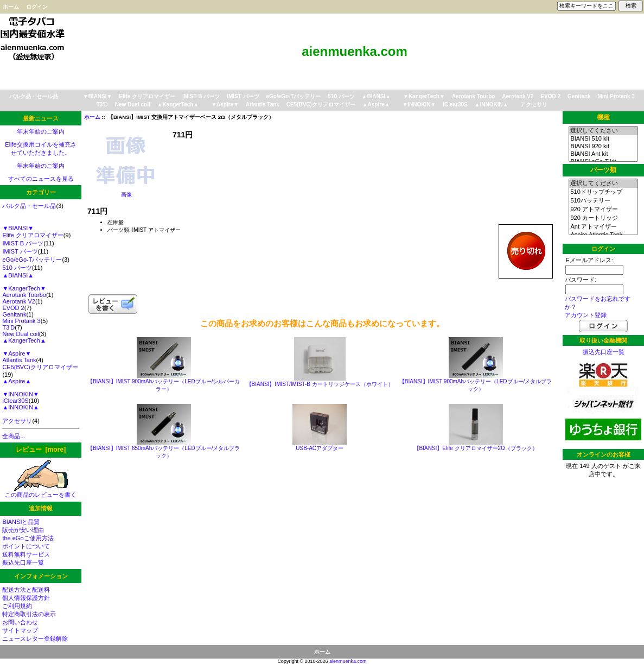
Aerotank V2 (518, 96)
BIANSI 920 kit (603, 147)
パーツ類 (603, 170)
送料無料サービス (26, 554)
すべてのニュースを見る (41, 179)
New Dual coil (133, 105)
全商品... (14, 436)
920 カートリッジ (603, 218)
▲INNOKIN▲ (492, 105)
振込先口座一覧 (23, 562)
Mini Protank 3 (616, 96)
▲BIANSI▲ (377, 96)
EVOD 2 (550, 96)
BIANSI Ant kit (603, 154)
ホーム (11, 7)
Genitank (579, 96)
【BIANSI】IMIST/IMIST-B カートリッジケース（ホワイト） (320, 384)
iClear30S (455, 105)
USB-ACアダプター (320, 448)
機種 (603, 117)
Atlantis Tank (263, 105)
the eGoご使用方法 (28, 538)
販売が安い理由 (23, 530)
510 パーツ (341, 96)
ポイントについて (26, 546)
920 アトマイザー (603, 210)
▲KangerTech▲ (178, 105)
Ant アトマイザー (603, 227)
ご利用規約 (17, 606)
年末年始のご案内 (41, 131)
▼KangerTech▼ (424, 96)
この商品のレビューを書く (41, 492)
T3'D (102, 105)
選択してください (603, 131)
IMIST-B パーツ (201, 96)
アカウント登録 (586, 315)
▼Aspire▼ (225, 105)
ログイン (37, 7)
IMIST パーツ (243, 96)
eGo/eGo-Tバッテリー (293, 96)
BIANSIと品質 (21, 522)
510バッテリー (603, 201)
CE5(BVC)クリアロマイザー (321, 105)
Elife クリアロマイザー (147, 96)
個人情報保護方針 (26, 598)
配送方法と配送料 (26, 590)
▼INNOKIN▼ (419, 105)
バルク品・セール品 (34, 96)
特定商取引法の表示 (29, 614)
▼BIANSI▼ (98, 96)
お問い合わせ (20, 622)
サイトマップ (20, 630)
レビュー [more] (41, 450)
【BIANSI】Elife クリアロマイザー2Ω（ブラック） (476, 448)
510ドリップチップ (603, 192)
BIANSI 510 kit (603, 139)
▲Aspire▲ (376, 105)
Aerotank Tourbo (474, 96)
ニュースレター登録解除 (35, 638)
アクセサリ (534, 105)
